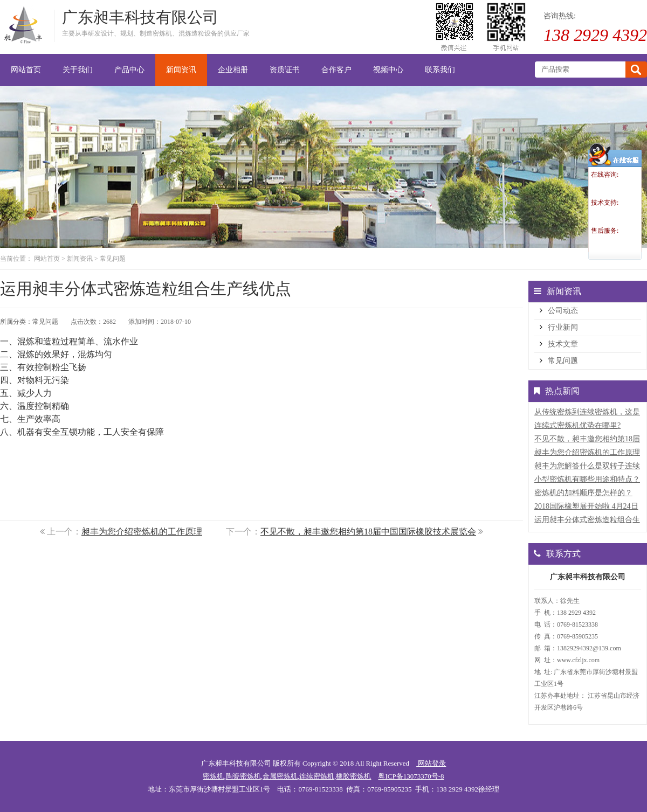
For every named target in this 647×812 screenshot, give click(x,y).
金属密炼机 (280, 776)
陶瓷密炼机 (243, 776)
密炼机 (213, 776)
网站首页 (47, 259)
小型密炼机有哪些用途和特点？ (587, 479)
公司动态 (563, 311)
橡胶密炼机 (353, 776)
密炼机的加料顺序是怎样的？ (583, 493)
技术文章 (563, 344)
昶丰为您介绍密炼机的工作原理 (142, 532)
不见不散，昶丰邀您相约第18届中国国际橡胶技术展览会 (368, 532)
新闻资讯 (80, 259)
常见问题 (113, 259)
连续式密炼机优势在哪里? (577, 425)
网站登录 (431, 763)
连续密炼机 (317, 776)
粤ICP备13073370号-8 (411, 776)
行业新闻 (563, 327)
